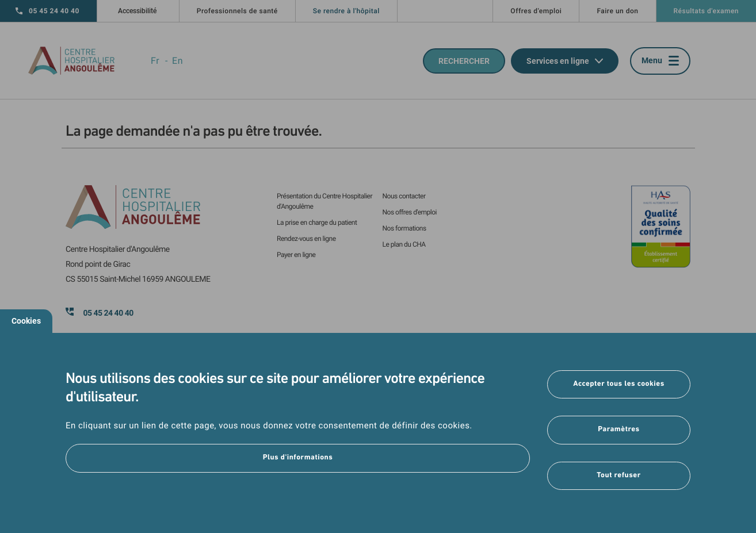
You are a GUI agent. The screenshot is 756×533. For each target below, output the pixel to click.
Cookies (26, 321)
